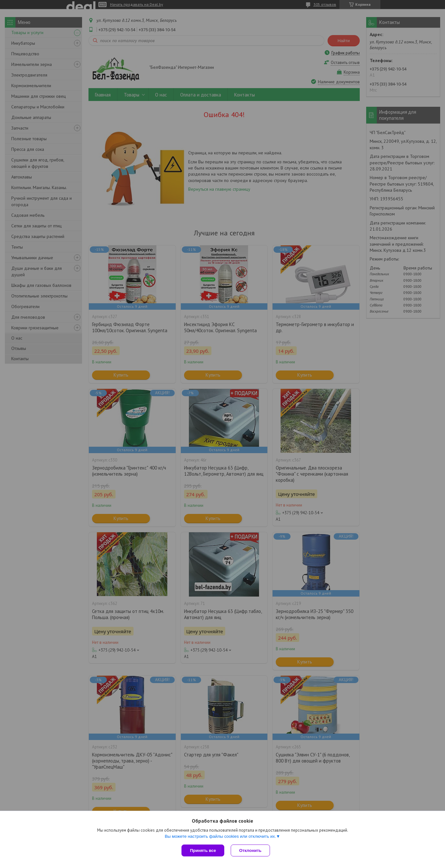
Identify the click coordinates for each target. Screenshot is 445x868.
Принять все (203, 850)
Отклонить (250, 850)
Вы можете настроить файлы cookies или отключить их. (220, 836)
